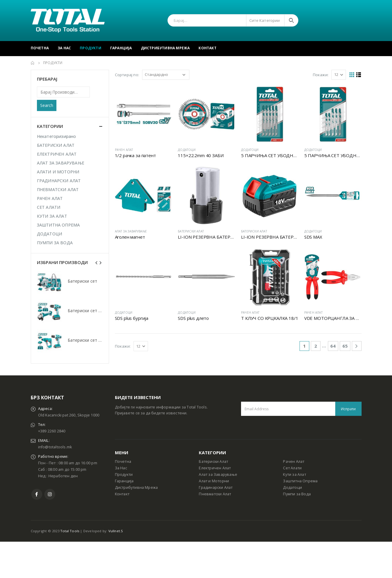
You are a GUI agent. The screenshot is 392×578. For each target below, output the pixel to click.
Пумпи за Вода (297, 494)
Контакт (207, 48)
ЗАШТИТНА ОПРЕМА (58, 225)
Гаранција (121, 48)
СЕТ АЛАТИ (49, 207)
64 (333, 346)
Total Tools (70, 531)
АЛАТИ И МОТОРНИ (58, 172)
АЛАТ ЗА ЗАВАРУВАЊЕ (131, 231)
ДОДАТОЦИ (187, 150)
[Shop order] (166, 75)
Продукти (91, 48)
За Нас (64, 48)
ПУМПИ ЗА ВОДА (55, 243)
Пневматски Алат (215, 494)
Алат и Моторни (214, 481)
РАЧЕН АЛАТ (124, 150)
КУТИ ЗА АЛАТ (52, 216)
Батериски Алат (213, 461)
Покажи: (321, 75)
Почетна (40, 48)
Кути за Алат (294, 474)
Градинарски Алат (216, 487)
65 (345, 346)
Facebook (37, 494)
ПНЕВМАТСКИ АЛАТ (58, 189)
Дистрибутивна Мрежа (165, 48)
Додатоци (292, 487)
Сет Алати (292, 468)
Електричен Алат (215, 468)
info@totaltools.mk (55, 447)
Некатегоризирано (57, 136)
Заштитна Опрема (300, 481)
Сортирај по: (127, 75)
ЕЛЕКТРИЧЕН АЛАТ (57, 154)
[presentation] (97, 262)
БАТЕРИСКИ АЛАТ (191, 231)
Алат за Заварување (218, 474)
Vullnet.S (116, 531)
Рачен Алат (294, 461)
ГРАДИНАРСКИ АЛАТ (59, 181)
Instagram (50, 494)
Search (47, 105)
